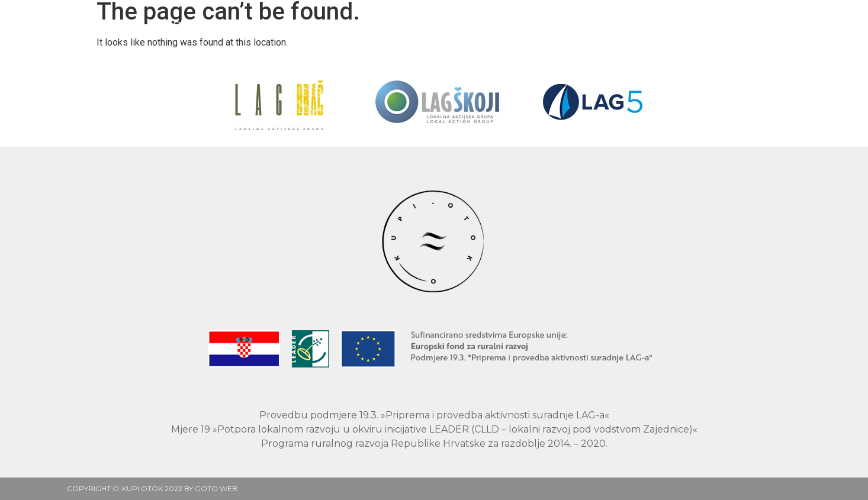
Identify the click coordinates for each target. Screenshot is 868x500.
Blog (570, 25)
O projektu (364, 25)
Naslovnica (179, 25)
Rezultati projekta (476, 25)
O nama (629, 25)
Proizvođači (272, 25)
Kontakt (698, 25)
